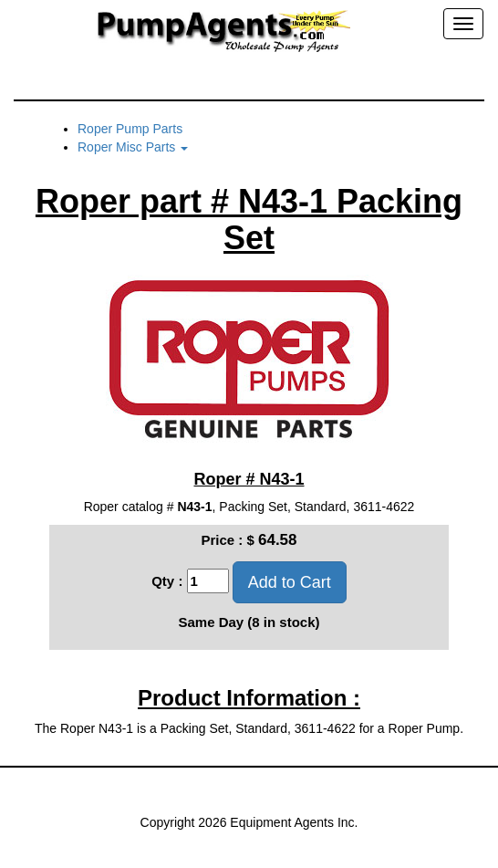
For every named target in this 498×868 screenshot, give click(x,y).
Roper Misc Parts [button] (133, 147)
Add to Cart (290, 582)
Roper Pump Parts (130, 129)
